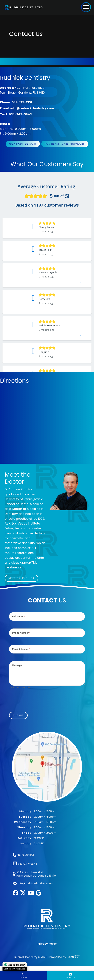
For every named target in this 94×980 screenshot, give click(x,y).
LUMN (73, 957)
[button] (86, 7)
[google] (38, 895)
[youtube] (31, 894)
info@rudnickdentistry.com (32, 108)
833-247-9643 (20, 114)
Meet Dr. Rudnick (21, 578)
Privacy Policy (47, 944)
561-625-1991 (22, 102)
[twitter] (23, 894)
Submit (18, 715)
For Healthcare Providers (65, 144)
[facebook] (15, 895)
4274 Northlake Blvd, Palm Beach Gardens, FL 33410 (34, 874)
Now (23, 144)
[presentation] (34, 699)
